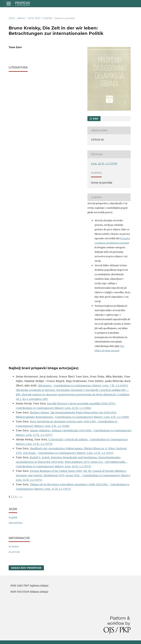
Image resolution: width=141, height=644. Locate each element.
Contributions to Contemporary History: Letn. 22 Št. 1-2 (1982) (54, 408)
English (13, 517)
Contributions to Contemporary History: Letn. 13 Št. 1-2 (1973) (76, 453)
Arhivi (21, 18)
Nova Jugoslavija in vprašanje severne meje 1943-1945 (63, 421)
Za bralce (14, 546)
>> (21, 497)
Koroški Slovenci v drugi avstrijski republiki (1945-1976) (81, 403)
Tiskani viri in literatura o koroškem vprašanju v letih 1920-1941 (69, 484)
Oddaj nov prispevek (26, 568)
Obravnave (45, 385)
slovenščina (16, 523)
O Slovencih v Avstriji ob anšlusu (68, 439)
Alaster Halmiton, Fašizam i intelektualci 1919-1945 (61, 430)
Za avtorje (14, 552)
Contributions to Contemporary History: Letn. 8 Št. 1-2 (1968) (92, 417)
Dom (12, 18)
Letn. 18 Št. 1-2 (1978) (40, 18)
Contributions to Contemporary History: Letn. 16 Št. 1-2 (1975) (54, 466)
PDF (95, 119)
